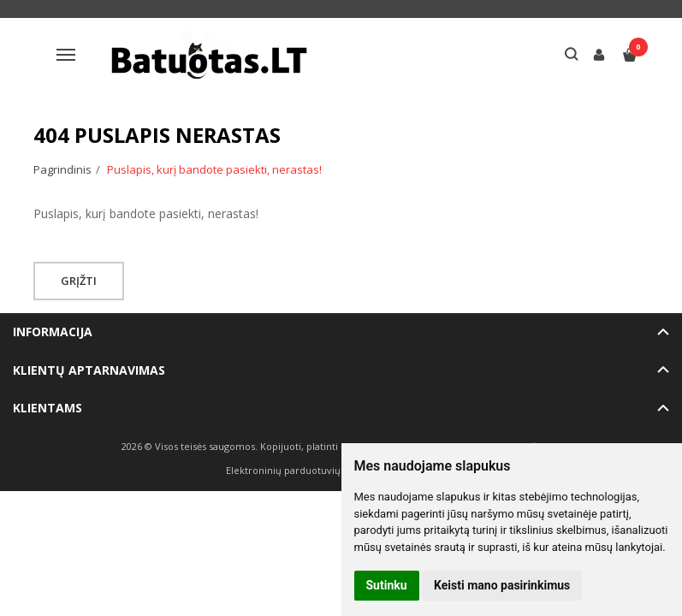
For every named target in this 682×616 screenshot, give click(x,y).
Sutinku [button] (387, 585)
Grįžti (79, 281)
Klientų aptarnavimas (89, 370)
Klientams (47, 408)
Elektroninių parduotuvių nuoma (301, 470)
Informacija (53, 332)
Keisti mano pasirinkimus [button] (502, 585)
